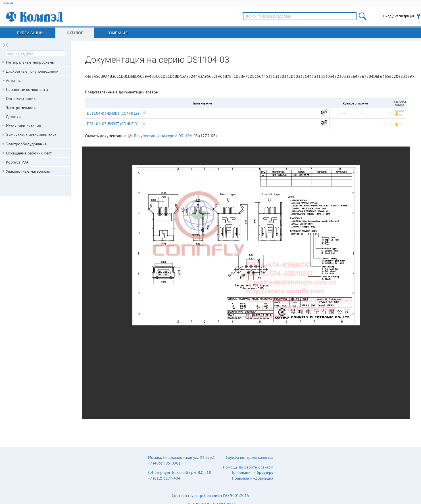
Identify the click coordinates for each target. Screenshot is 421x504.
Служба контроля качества (250, 457)
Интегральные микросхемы (30, 62)
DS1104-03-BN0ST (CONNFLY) (113, 124)
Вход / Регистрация (399, 16)
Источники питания (23, 126)
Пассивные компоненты (27, 89)
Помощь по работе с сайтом (248, 467)
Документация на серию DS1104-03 (163, 136)
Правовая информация (253, 478)
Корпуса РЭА (17, 162)
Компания (117, 33)
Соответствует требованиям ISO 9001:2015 (210, 495)
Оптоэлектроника (22, 99)
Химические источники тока (31, 135)
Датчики (13, 117)
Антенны (14, 80)
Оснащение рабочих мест (29, 153)
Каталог (75, 33)
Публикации (30, 33)
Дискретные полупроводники (32, 71)
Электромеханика (22, 108)
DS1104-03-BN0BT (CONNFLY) (113, 113)
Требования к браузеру (252, 472)
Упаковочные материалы (28, 171)
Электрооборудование (26, 144)
